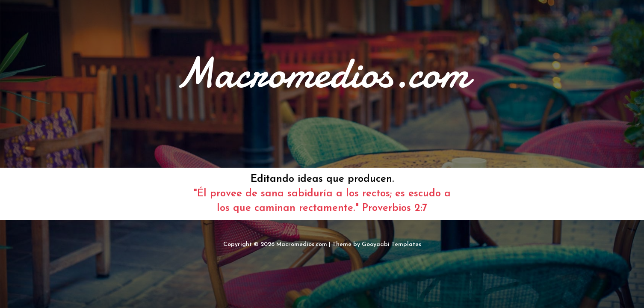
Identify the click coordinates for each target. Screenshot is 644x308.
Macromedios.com (302, 244)
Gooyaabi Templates (391, 244)
